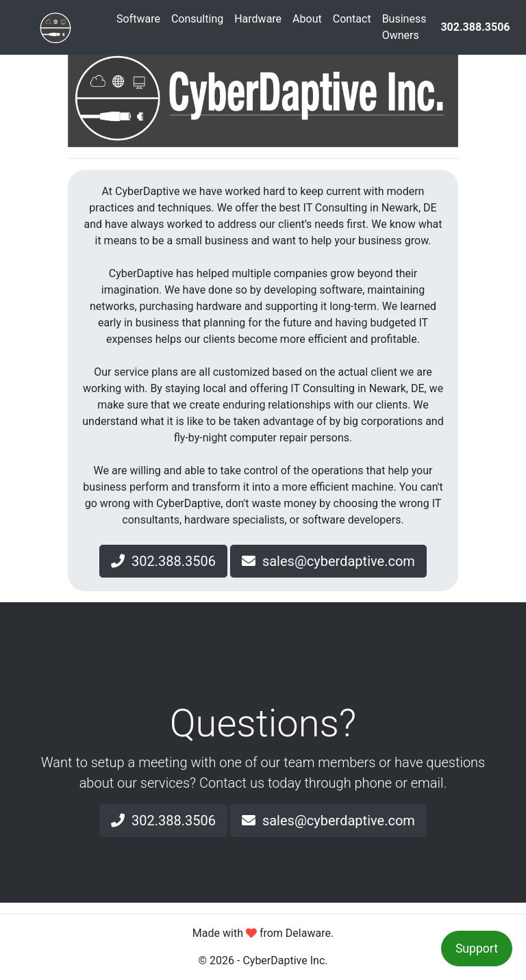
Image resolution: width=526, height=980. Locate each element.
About (307, 19)
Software (138, 19)
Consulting (197, 19)
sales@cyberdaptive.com (328, 561)
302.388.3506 (163, 561)
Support (477, 949)
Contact (352, 19)
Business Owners (404, 27)
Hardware (258, 19)
